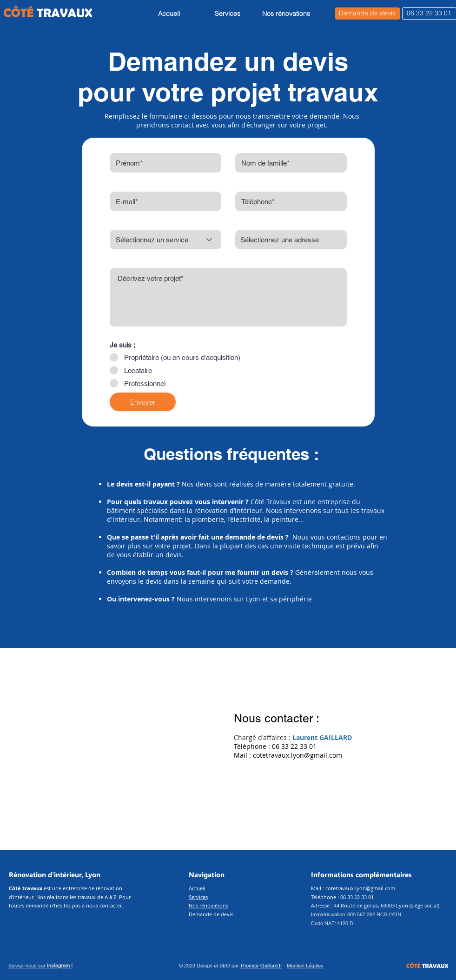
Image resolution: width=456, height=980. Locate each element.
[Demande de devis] (367, 13)
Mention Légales (305, 966)
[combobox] (291, 240)
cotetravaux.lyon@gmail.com (297, 755)
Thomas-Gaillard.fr (261, 966)
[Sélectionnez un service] (165, 240)
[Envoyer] (143, 402)
